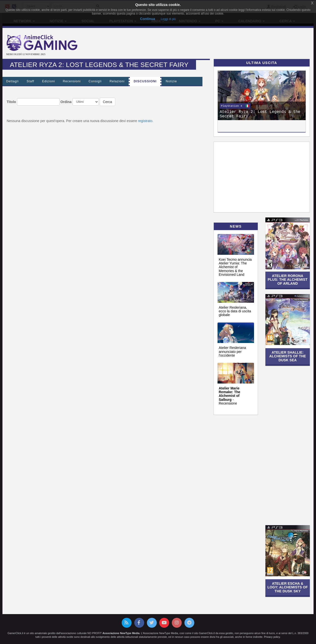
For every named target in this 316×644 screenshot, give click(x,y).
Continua (148, 19)
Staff (30, 81)
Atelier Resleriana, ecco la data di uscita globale (235, 311)
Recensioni (72, 81)
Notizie (171, 81)
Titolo (11, 102)
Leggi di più (168, 19)
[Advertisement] (210, 44)
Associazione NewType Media (121, 633)
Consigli (95, 81)
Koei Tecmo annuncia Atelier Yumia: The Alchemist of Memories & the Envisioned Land (235, 267)
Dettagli (12, 81)
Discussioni (145, 81)
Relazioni (117, 81)
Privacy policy (272, 637)
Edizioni (48, 81)
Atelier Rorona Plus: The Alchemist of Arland (287, 280)
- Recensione (229, 396)
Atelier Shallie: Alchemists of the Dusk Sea (288, 356)
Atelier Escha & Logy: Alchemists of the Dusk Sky (288, 587)
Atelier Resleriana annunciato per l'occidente (232, 352)
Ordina (66, 102)
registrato (145, 121)
